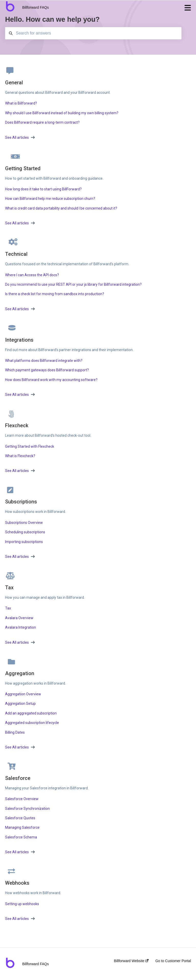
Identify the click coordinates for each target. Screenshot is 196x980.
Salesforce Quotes (20, 818)
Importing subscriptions (24, 542)
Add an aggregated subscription (31, 713)
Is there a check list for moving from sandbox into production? (55, 294)
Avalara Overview (19, 618)
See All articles (20, 137)
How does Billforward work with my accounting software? (51, 380)
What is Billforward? (21, 103)
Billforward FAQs (35, 7)
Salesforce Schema (21, 837)
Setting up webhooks (22, 904)
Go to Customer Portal (173, 961)
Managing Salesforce (22, 827)
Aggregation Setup (20, 704)
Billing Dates (15, 732)
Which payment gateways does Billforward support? (47, 370)
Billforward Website (131, 961)
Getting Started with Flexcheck (30, 446)
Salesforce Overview (22, 799)
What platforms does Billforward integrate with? (44, 361)
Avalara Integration (21, 627)
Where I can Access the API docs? (32, 275)
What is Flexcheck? (20, 456)
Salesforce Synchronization (27, 809)
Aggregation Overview (23, 694)
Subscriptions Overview (24, 523)
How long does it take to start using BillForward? (43, 189)
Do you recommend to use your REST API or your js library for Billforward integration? (73, 284)
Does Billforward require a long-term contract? (42, 122)
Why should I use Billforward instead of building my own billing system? (62, 113)
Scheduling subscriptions (25, 532)
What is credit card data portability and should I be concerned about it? (61, 208)
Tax (8, 608)
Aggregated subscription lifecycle (32, 723)
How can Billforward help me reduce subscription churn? (50, 199)
